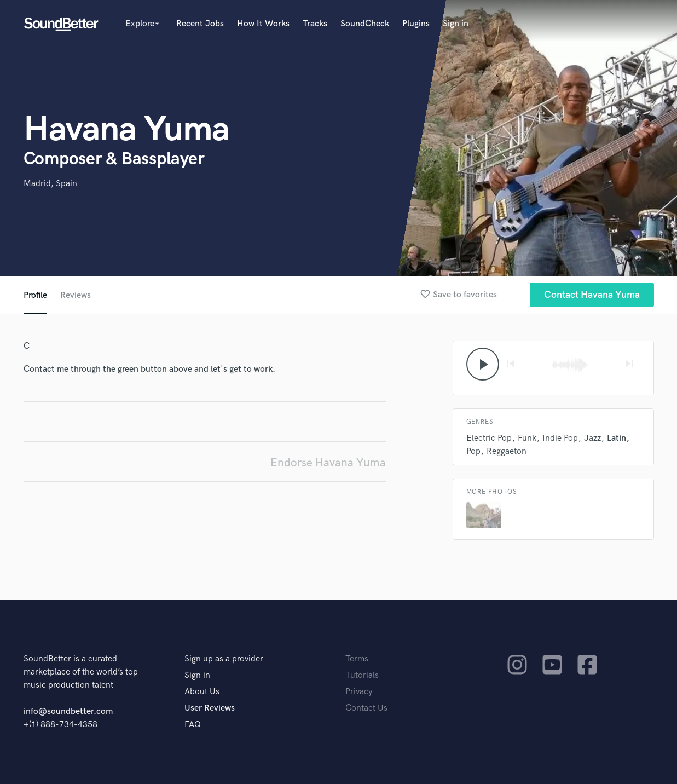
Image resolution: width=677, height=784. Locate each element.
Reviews (76, 295)
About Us (202, 692)
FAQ (193, 725)
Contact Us (366, 708)
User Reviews (210, 708)
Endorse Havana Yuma (328, 463)
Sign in (456, 24)
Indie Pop (560, 438)
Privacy (359, 692)
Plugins (416, 24)
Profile (35, 295)
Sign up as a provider (224, 659)
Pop (473, 451)
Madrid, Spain (50, 184)
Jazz (592, 438)
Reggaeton (507, 451)
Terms (357, 659)
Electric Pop (489, 438)
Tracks (315, 24)
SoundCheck (365, 24)
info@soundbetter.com (68, 711)
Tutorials (362, 675)
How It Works (263, 24)
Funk (527, 438)
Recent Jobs (200, 24)
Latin (617, 438)
